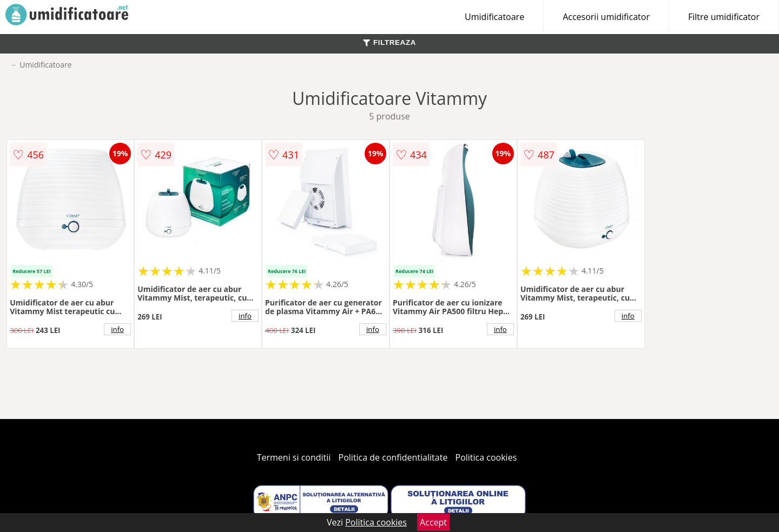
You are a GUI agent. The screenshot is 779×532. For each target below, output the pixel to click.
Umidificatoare (494, 17)
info (117, 329)
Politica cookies (486, 457)
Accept (433, 522)
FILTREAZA (389, 42)
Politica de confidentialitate (393, 457)
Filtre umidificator (724, 17)
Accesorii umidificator (606, 17)
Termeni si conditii (294, 457)
